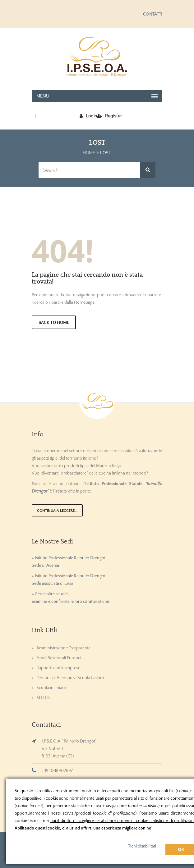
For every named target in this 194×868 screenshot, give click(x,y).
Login (88, 116)
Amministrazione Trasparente (63, 648)
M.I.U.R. (44, 698)
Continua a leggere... (57, 511)
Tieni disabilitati (142, 846)
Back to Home (54, 323)
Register (109, 116)
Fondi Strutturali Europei (59, 658)
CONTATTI (153, 14)
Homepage (84, 302)
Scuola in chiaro (51, 688)
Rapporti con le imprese (58, 668)
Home (89, 153)
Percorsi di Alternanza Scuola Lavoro (70, 678)
